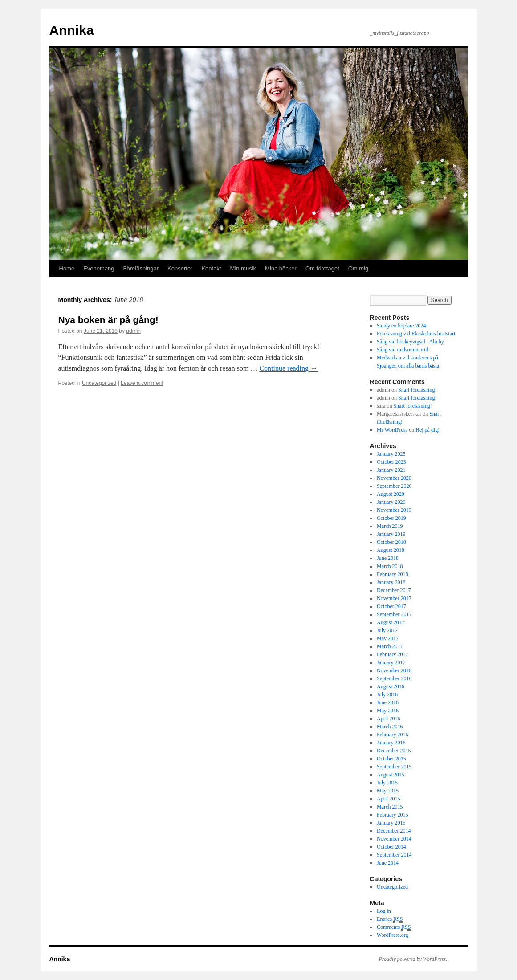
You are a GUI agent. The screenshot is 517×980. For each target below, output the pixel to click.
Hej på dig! (427, 430)
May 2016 (388, 710)
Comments (394, 927)
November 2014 (394, 839)
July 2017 (387, 630)
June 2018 (388, 558)
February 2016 (392, 735)
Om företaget (322, 268)
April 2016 (388, 719)
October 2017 (391, 606)
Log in (384, 911)
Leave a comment (142, 383)
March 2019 (390, 526)
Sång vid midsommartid (402, 350)
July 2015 (387, 783)
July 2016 (387, 694)
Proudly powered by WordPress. (413, 959)
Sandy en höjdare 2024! (402, 326)
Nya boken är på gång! (108, 320)
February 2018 (392, 574)
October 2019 (391, 518)
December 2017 (394, 590)
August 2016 (391, 686)
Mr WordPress (392, 430)
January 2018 (391, 582)
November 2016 (394, 670)
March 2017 (390, 646)
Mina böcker (281, 268)
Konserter (180, 268)
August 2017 (391, 622)
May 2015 (388, 791)
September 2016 (394, 678)
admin (133, 331)
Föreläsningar (141, 268)
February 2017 (392, 654)
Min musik (243, 268)
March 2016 (390, 727)
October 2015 (391, 759)
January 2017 (391, 662)
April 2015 (388, 799)
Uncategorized (99, 383)
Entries (390, 919)
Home (67, 268)
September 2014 (394, 855)
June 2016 (388, 702)
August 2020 (391, 494)
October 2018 (391, 542)
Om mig (358, 268)
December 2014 (394, 831)
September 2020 (394, 486)
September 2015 (394, 767)
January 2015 (391, 823)
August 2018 (391, 550)
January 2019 (391, 534)
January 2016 (391, 743)
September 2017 (394, 614)
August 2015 (391, 775)
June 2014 (388, 863)
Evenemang (99, 268)
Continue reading (288, 368)
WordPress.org (392, 935)
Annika (72, 30)
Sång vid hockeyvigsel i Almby (410, 342)
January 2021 (391, 470)
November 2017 (394, 598)
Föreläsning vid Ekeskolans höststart (416, 334)
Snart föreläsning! (417, 390)
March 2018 (390, 566)
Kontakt (211, 268)
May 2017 (388, 638)
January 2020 (391, 502)
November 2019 (394, 510)
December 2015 (394, 751)
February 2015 (392, 815)
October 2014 (391, 847)
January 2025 (391, 454)
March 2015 (390, 807)
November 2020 (394, 478)
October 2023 (391, 462)
